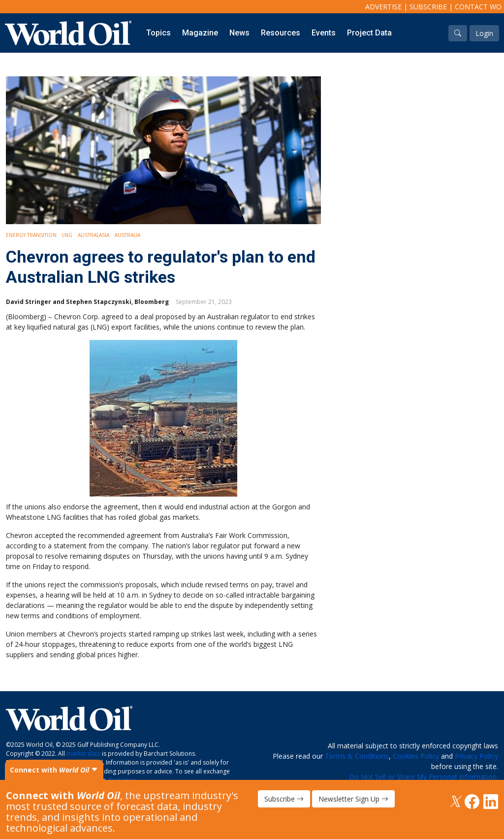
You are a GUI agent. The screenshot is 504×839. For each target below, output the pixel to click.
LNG (67, 235)
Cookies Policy (416, 756)
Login (484, 33)
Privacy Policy (476, 756)
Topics (158, 33)
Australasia (94, 235)
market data (83, 754)
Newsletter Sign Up (353, 799)
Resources (281, 33)
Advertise (383, 7)
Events (324, 33)
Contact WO (478, 7)
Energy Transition (31, 235)
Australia (127, 235)
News (239, 33)
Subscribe (428, 7)
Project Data (369, 33)
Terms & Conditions (357, 756)
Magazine (200, 33)
